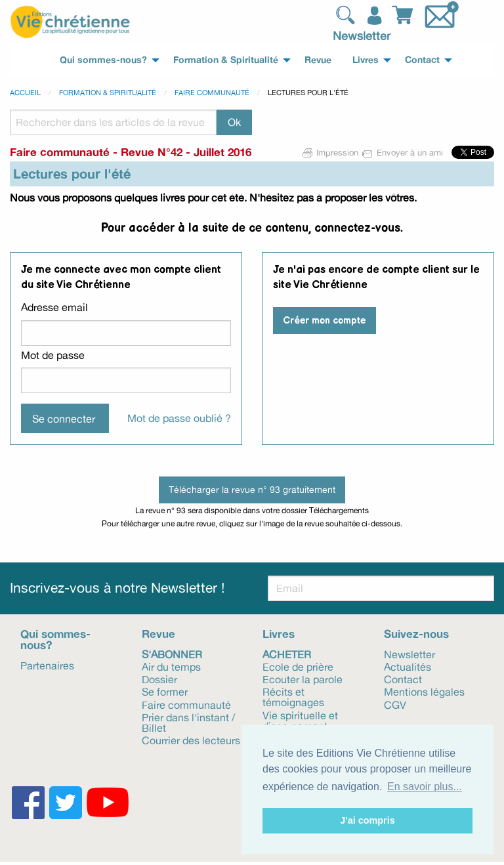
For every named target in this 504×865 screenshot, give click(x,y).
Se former (165, 691)
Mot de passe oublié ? (179, 418)
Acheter (287, 654)
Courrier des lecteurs (191, 740)
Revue (158, 634)
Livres (279, 634)
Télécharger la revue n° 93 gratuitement (252, 489)
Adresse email (54, 307)
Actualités (408, 666)
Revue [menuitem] (318, 60)
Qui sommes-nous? (55, 639)
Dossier (159, 679)
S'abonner (172, 654)
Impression (331, 152)
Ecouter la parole (303, 679)
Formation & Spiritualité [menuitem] (226, 60)
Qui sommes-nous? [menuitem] (103, 60)
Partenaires (47, 665)
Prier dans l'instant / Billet (188, 722)
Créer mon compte (324, 321)
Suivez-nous (416, 634)
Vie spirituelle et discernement (300, 720)
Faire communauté (212, 93)
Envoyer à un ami (403, 152)
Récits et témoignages (293, 696)
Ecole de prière (298, 666)
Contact (403, 679)
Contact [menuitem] (422, 60)
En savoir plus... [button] (425, 787)
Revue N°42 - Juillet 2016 (186, 152)
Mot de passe (53, 355)
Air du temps (171, 666)
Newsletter (362, 35)
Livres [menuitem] (366, 60)
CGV (395, 704)
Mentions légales (424, 691)
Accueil (25, 93)
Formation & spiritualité (108, 93)
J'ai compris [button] (367, 820)
